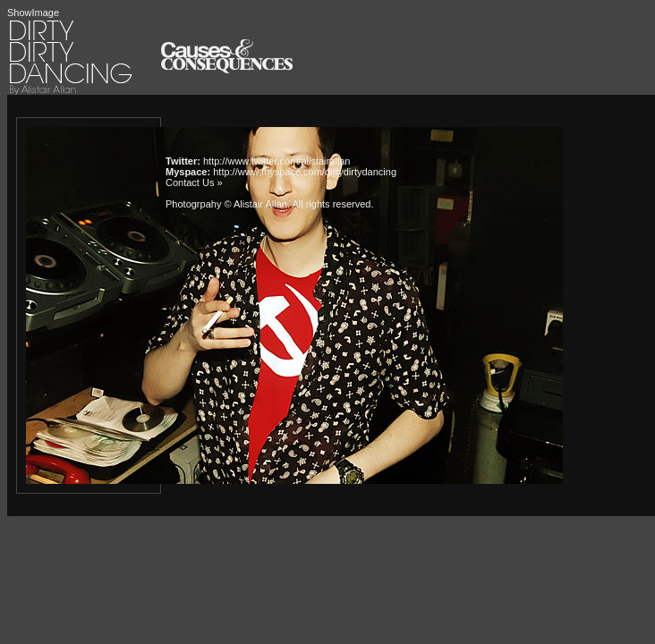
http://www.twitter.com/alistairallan (276, 161)
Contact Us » (194, 182)
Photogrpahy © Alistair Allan (226, 204)
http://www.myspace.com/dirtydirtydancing (305, 172)
